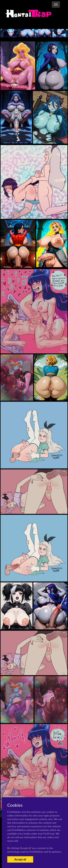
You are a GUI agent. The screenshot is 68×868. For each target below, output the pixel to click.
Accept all (20, 859)
